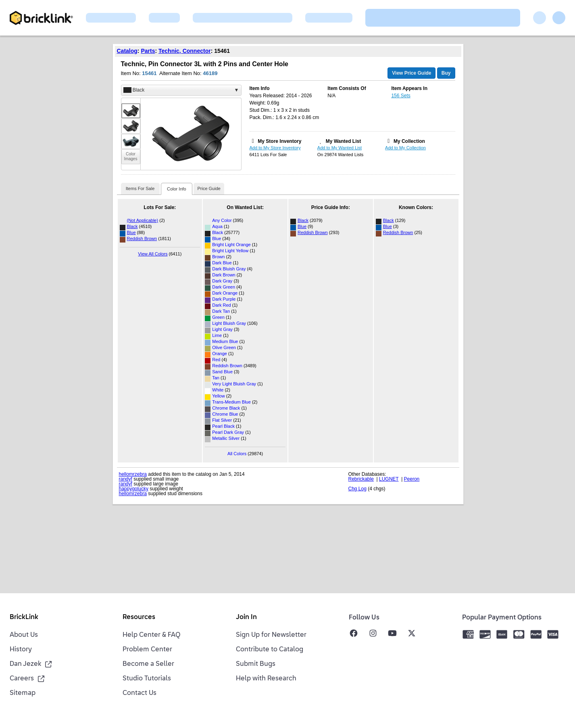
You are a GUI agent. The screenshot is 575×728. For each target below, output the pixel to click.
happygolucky (134, 489)
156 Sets (401, 96)
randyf (126, 479)
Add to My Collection (405, 148)
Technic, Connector (185, 51)
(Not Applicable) (143, 220)
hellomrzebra (133, 474)
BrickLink (24, 617)
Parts (148, 51)
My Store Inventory (279, 141)
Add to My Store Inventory (275, 148)
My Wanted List (344, 141)
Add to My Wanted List (340, 148)
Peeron (412, 479)
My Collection (409, 141)
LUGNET (389, 479)
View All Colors (153, 254)
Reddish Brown (142, 238)
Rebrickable (361, 479)
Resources (139, 617)
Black (132, 226)
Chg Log (357, 489)
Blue (131, 232)
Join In (246, 617)
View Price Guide (411, 73)
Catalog (127, 51)
